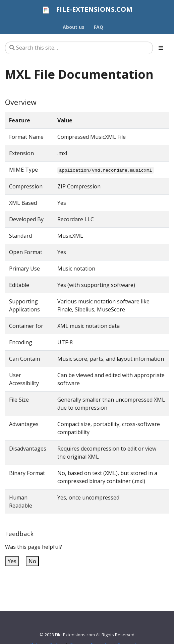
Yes (12, 561)
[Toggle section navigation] (161, 48)
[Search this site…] (79, 48)
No (32, 561)
